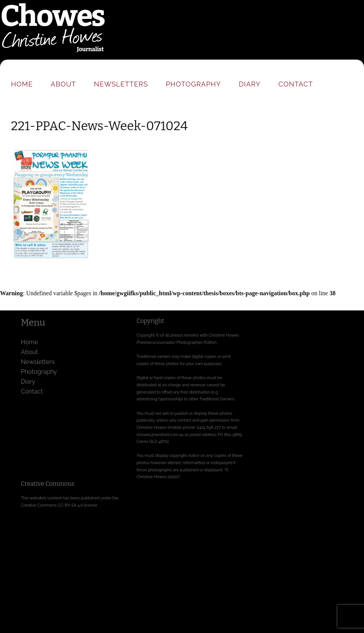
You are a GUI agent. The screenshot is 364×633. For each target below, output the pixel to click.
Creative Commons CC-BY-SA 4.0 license (59, 505)
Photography (193, 84)
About (64, 84)
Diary (250, 84)
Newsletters (121, 84)
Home (22, 84)
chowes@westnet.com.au (160, 435)
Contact (296, 84)
